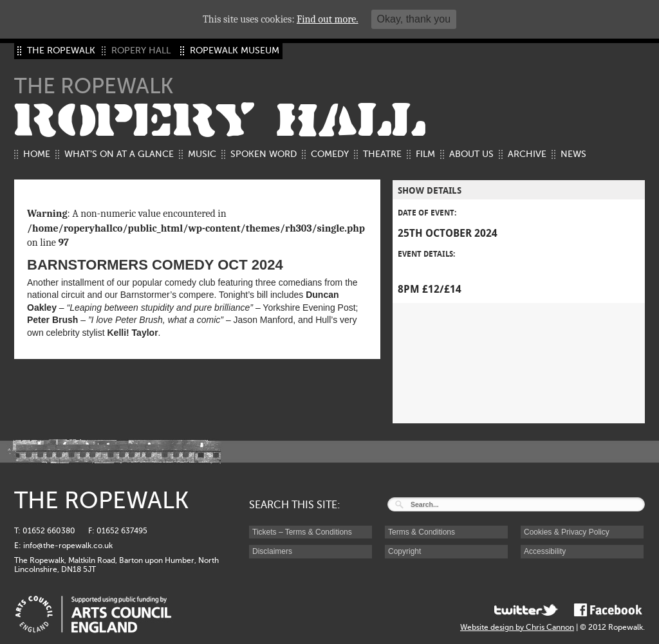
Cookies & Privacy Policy (567, 532)
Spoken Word (264, 154)
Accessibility (545, 551)
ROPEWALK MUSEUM (235, 51)
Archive (527, 154)
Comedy (330, 154)
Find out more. (328, 19)
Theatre (382, 154)
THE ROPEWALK (61, 51)
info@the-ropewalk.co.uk (68, 546)
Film (425, 154)
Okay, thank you (414, 19)
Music (202, 154)
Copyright (404, 551)
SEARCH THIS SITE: (295, 505)
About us (471, 154)
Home (37, 154)
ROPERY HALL (220, 121)
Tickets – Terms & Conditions (302, 532)
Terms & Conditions (422, 532)
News (573, 154)
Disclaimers (272, 551)
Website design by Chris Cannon (517, 627)
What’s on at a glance (119, 154)
